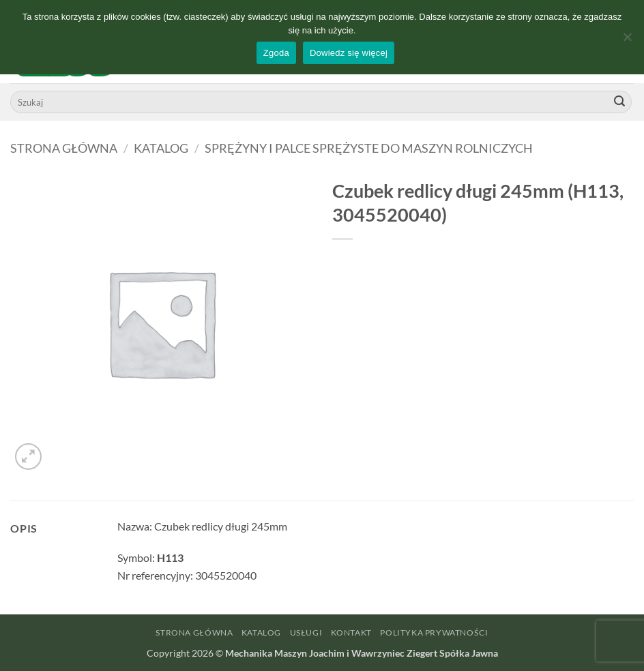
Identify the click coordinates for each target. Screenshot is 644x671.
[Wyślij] (619, 102)
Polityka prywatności (434, 632)
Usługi (306, 632)
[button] (28, 457)
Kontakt (351, 632)
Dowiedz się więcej (349, 53)
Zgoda (276, 53)
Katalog (161, 148)
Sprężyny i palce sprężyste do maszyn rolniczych (369, 148)
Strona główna (64, 148)
